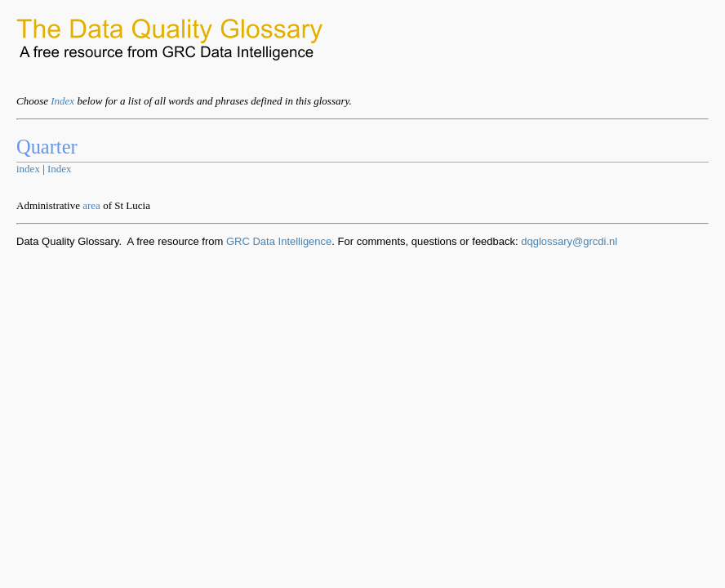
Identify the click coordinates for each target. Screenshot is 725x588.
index (28, 169)
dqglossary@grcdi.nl (569, 241)
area (91, 205)
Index (62, 101)
